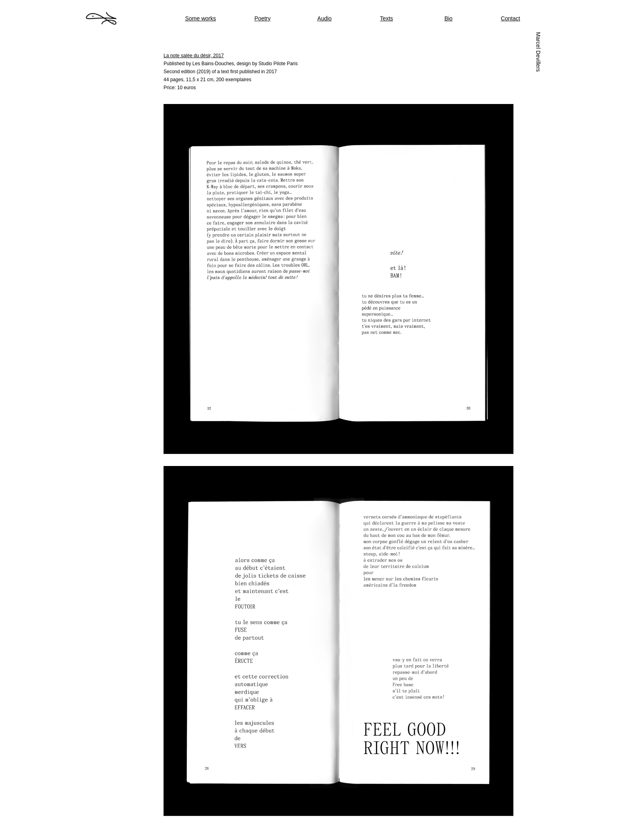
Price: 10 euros (180, 88)
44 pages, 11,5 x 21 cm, (190, 80)
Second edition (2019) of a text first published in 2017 (220, 72)
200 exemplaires (234, 80)
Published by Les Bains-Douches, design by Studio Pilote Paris (231, 64)
